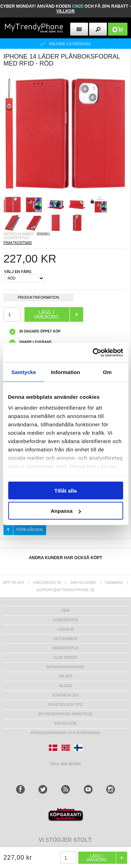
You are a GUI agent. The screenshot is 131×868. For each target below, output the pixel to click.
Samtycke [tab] (24, 372)
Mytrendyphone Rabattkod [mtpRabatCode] (65, 714)
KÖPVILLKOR (65, 724)
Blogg (66, 686)
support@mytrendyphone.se (65, 590)
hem (65, 611)
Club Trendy (65, 658)
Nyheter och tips (66, 705)
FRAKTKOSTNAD (18, 243)
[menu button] (79, 29)
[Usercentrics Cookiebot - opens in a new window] (93, 353)
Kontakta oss (66, 695)
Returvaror (65, 639)
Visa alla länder (65, 764)
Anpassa (66, 511)
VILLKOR (65, 11)
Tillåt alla (66, 490)
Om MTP (66, 676)
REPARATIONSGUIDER (65, 667)
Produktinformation (38, 299)
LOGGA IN (66, 629)
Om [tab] (107, 372)
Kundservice (65, 620)
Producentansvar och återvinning (65, 733)
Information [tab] (66, 372)
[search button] (98, 29)
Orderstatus (65, 648)
